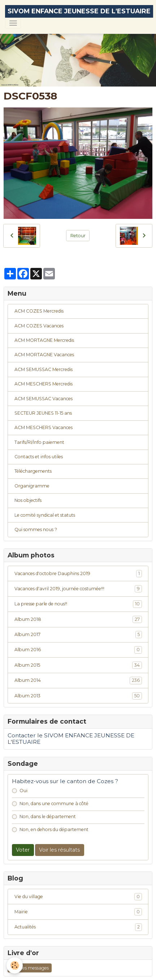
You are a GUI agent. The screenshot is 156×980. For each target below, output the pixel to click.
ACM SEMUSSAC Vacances (44, 399)
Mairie (78, 912)
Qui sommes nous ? (36, 529)
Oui (23, 791)
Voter (23, 850)
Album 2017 (78, 635)
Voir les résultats (59, 850)
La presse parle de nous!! (78, 604)
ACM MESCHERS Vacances (44, 427)
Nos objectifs (28, 500)
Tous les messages (30, 968)
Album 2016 (78, 650)
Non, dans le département (48, 816)
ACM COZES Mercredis (39, 311)
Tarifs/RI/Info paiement (39, 442)
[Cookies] (15, 965)
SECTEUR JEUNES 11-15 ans (43, 413)
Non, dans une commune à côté (54, 804)
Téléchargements (33, 471)
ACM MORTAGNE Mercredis (44, 340)
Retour (78, 236)
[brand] (79, 11)
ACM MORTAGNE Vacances (44, 355)
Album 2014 (78, 680)
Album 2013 (78, 696)
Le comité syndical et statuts (45, 515)
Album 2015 (78, 665)
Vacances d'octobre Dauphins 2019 (78, 574)
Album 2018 (78, 619)
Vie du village (78, 897)
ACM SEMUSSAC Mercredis (44, 369)
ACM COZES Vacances (39, 326)
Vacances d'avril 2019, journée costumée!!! (78, 589)
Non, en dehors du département (54, 829)
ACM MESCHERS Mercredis (44, 384)
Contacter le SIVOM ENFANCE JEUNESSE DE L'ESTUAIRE (71, 739)
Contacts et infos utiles (39, 457)
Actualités (78, 927)
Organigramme (32, 486)
